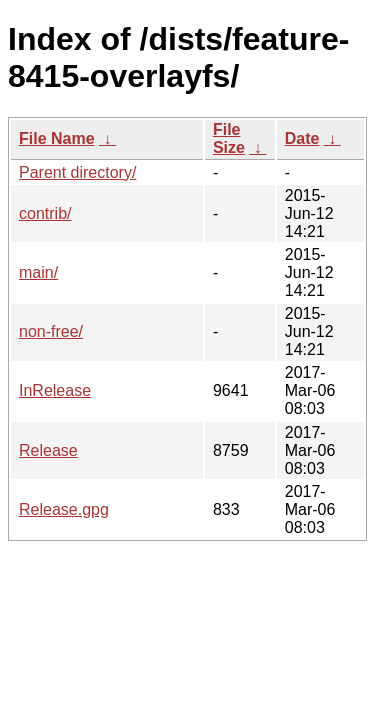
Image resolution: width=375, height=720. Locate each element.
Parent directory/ (77, 172)
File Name (57, 138)
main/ (38, 272)
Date (302, 138)
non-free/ (51, 331)
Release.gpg (64, 509)
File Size (229, 138)
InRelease (55, 390)
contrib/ (45, 213)
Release (48, 450)
